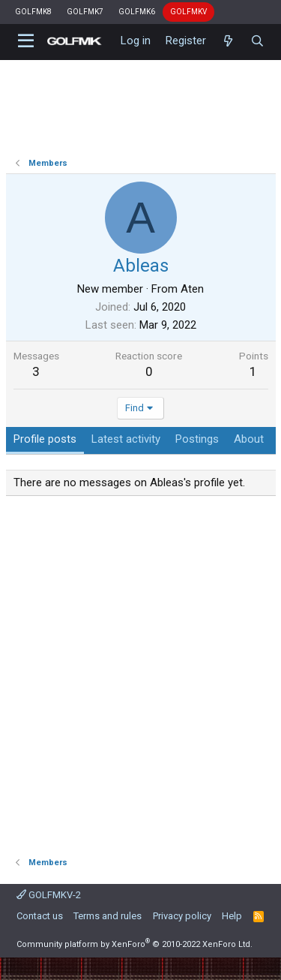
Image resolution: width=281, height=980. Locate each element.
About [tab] (249, 439)
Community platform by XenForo (135, 944)
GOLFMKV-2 (49, 895)
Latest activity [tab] (126, 439)
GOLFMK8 (33, 12)
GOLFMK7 (85, 12)
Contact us (40, 916)
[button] (27, 41)
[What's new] (228, 41)
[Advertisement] (140, 671)
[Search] (257, 41)
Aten (192, 289)
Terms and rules (108, 916)
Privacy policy (182, 916)
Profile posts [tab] (45, 439)
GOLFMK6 (137, 12)
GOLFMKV (188, 12)
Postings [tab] (197, 439)
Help (232, 916)
